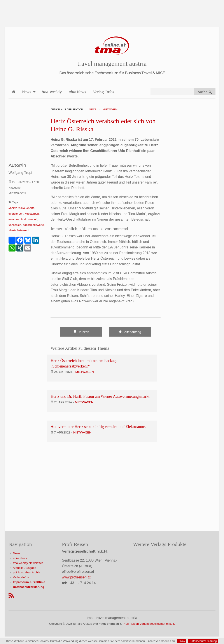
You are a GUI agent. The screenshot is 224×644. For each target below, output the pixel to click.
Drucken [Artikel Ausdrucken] (81, 332)
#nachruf (14, 219)
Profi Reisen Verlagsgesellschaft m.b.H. (149, 624)
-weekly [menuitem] (52, 92)
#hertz (30, 208)
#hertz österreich (19, 230)
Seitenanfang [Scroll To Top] (130, 332)
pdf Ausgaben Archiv (26, 572)
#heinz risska (17, 208)
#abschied (15, 225)
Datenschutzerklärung (203, 641)
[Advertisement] (112, 10)
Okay (182, 641)
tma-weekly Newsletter (28, 563)
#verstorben (16, 214)
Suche (205, 92)
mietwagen (85, 372)
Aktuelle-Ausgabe (25, 568)
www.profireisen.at (76, 577)
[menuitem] (14, 92)
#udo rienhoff (29, 219)
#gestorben (32, 214)
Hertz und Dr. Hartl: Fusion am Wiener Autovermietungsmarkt (100, 396)
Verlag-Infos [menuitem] (104, 92)
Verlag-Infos (21, 577)
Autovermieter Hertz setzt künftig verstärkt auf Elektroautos (98, 427)
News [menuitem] (27, 92)
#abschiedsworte (33, 225)
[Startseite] (112, 46)
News (17, 553)
